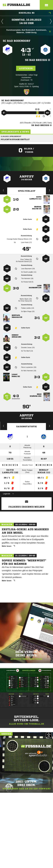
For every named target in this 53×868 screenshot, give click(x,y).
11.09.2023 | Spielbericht (11, 136)
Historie (4, 426)
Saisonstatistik (27, 427)
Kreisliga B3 (35, 13)
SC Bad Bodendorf (17, 41)
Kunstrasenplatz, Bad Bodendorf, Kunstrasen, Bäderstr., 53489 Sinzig (28, 31)
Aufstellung (50, 190)
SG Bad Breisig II (38, 60)
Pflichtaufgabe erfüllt (15, 139)
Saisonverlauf (50, 426)
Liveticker (26, 68)
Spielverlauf (27, 191)
